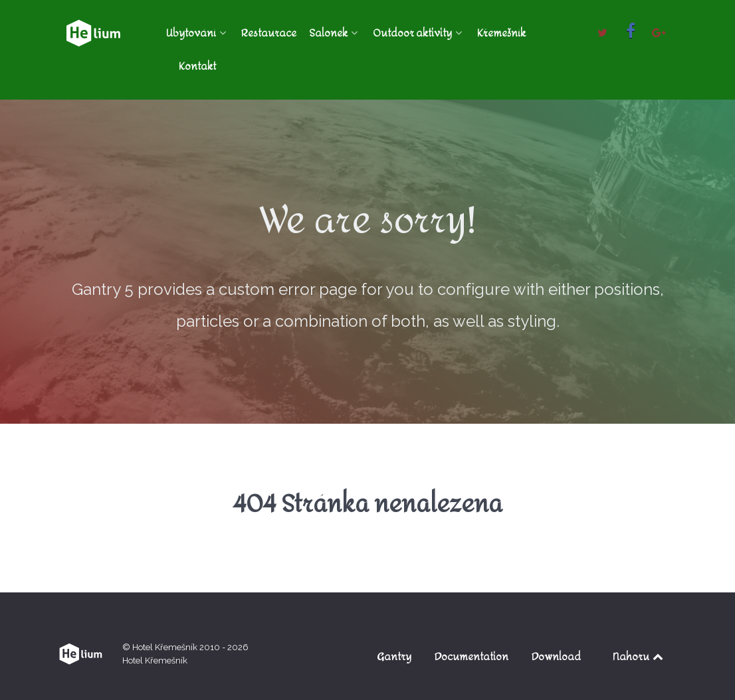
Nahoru (639, 656)
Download (556, 656)
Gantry (394, 656)
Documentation (472, 656)
